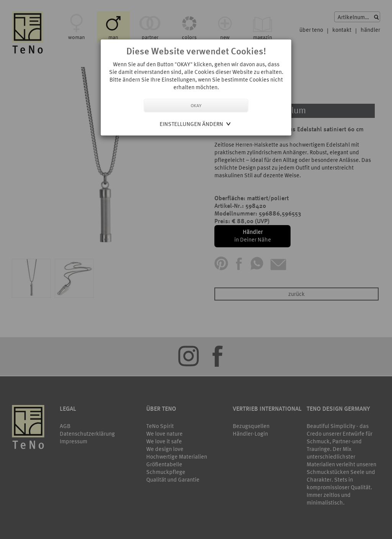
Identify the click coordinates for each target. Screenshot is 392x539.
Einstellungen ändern (191, 124)
